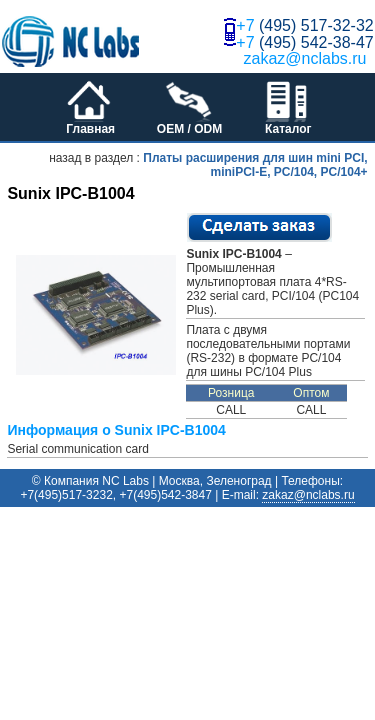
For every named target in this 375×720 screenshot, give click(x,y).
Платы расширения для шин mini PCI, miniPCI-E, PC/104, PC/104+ (255, 165)
